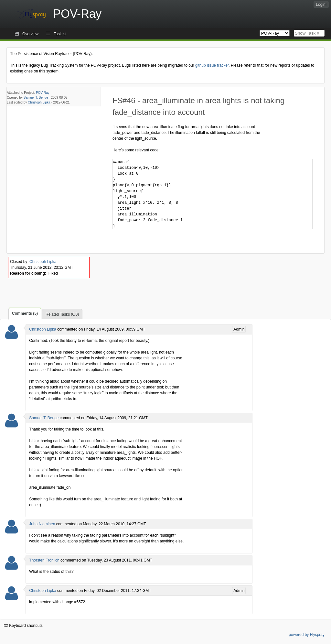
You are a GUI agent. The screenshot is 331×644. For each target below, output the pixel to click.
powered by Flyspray (307, 635)
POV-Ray (43, 93)
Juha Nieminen (42, 524)
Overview (30, 34)
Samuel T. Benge (36, 98)
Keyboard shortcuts (23, 626)
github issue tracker (212, 65)
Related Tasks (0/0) (62, 314)
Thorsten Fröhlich (44, 560)
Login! (321, 5)
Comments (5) (25, 313)
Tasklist (60, 34)
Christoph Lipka (39, 102)
